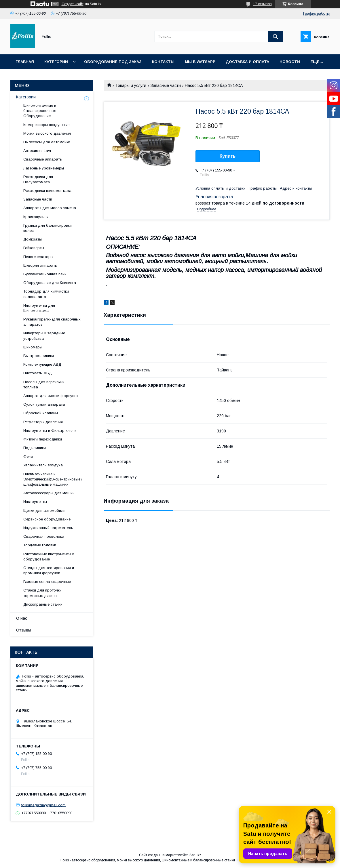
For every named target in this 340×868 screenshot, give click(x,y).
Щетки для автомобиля (44, 511)
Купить (228, 156)
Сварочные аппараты (43, 159)
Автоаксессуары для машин (49, 493)
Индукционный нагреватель (48, 528)
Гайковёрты (34, 248)
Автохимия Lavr (37, 151)
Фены (28, 456)
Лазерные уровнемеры (44, 168)
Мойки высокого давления (47, 133)
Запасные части (166, 85)
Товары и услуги (131, 85)
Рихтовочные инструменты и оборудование (49, 557)
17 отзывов (262, 4)
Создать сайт (73, 4)
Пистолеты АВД (38, 373)
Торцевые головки (40, 545)
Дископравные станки (43, 604)
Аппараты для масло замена (50, 208)
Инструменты (35, 502)
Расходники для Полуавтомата (38, 179)
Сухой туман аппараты (44, 404)
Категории (56, 62)
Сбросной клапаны (41, 413)
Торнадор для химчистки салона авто (46, 294)
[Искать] (276, 37)
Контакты (163, 62)
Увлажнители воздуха (43, 465)
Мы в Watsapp (200, 62)
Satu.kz (195, 855)
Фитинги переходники (43, 439)
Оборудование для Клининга (50, 283)
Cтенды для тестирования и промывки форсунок (49, 570)
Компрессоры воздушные (46, 125)
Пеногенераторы (38, 257)
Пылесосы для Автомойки (47, 142)
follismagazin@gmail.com (43, 805)
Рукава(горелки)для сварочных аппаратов (52, 322)
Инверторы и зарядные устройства (44, 336)
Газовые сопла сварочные (47, 582)
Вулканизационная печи (45, 274)
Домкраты (33, 239)
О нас (22, 618)
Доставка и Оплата (247, 62)
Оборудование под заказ (113, 62)
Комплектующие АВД (42, 364)
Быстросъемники (39, 356)
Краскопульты (36, 217)
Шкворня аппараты (40, 265)
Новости (290, 62)
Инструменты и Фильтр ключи (50, 431)
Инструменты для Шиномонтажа (39, 308)
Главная (25, 62)
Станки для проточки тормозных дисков (42, 593)
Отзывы (24, 630)
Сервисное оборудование (47, 519)
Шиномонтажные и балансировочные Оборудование (40, 111)
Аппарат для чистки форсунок (51, 396)
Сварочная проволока (44, 536)
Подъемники (35, 448)
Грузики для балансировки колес (48, 228)
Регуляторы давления (43, 422)
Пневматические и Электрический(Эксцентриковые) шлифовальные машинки (53, 479)
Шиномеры (33, 347)
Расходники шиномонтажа (47, 191)
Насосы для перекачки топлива (44, 385)
